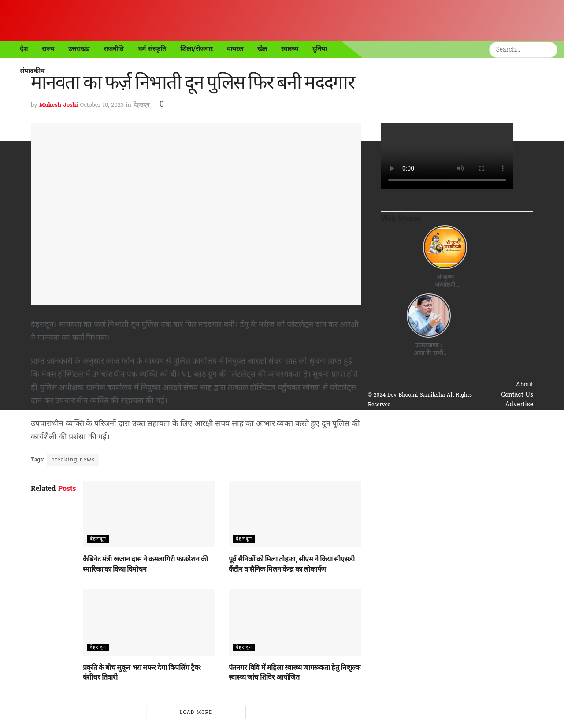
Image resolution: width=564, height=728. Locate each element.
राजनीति (114, 49)
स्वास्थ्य (290, 49)
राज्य (48, 49)
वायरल (235, 49)
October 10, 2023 (102, 105)
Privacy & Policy (509, 415)
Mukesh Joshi (59, 105)
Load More (196, 713)
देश (24, 49)
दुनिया (320, 49)
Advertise (519, 405)
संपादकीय (32, 71)
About (525, 385)
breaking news (73, 460)
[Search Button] (552, 50)
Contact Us (517, 395)
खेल (262, 49)
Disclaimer (518, 434)
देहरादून (141, 105)
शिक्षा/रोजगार (197, 49)
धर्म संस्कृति (152, 49)
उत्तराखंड (79, 49)
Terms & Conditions (504, 425)
